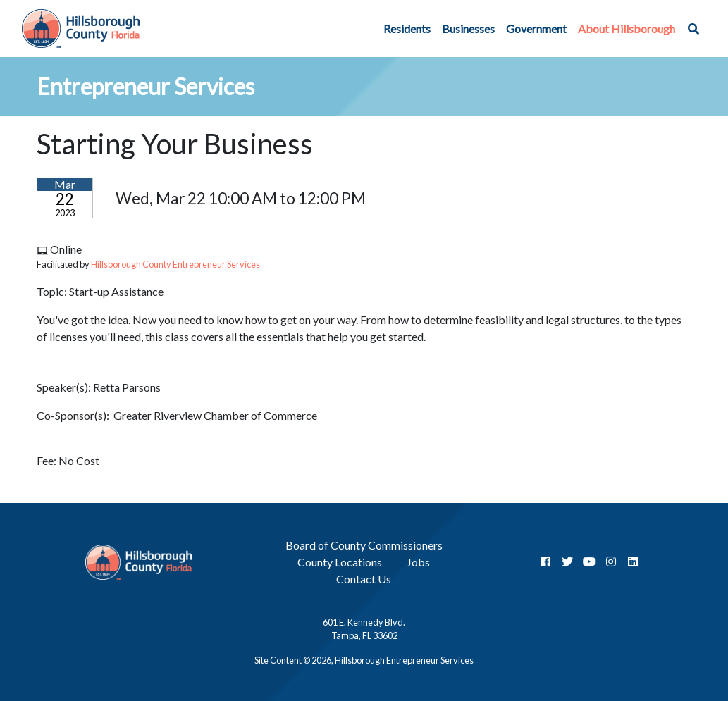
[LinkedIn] (633, 561)
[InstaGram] (611, 561)
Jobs (418, 562)
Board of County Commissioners (364, 545)
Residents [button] (407, 29)
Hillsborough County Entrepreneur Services (175, 264)
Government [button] (536, 29)
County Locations (340, 562)
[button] (693, 29)
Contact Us (364, 579)
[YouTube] (589, 561)
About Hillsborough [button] (627, 29)
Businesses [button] (468, 29)
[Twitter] (567, 561)
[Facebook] (545, 561)
